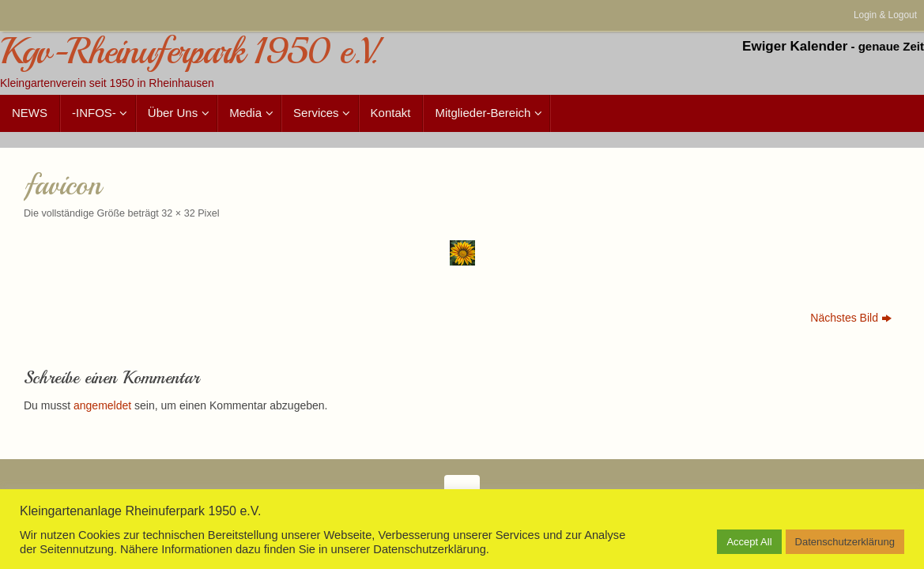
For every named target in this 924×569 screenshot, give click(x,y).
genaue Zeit (891, 46)
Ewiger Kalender (795, 46)
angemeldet (102, 405)
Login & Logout (885, 15)
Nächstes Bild (851, 318)
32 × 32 (178, 213)
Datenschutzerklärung (845, 542)
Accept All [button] (749, 542)
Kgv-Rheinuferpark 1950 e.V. (189, 52)
